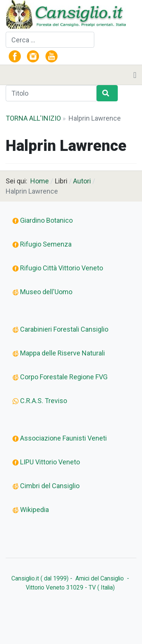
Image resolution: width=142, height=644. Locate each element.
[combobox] (50, 40)
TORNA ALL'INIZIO (33, 118)
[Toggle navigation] (135, 75)
